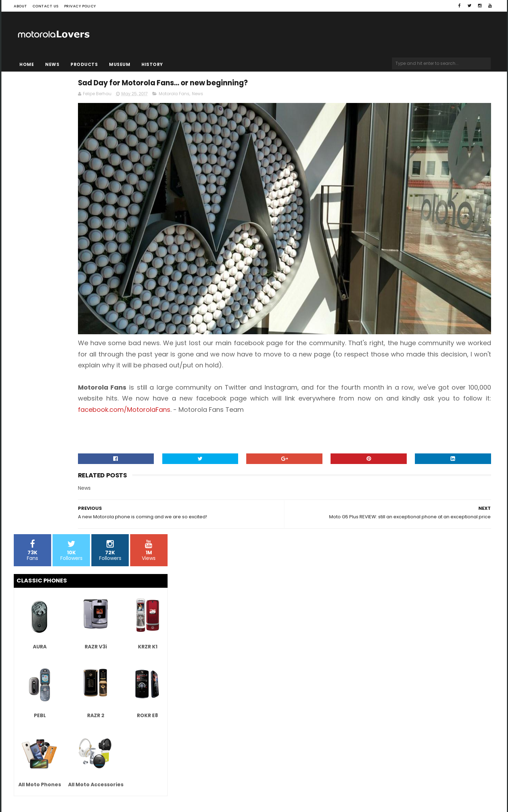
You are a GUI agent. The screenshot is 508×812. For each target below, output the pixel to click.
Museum (120, 64)
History (152, 64)
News (52, 64)
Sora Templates (58, 786)
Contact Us (46, 6)
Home (27, 64)
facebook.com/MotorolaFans (405, 364)
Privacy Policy (80, 6)
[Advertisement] (91, 395)
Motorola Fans (278, 97)
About (20, 6)
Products (84, 64)
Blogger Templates (104, 786)
